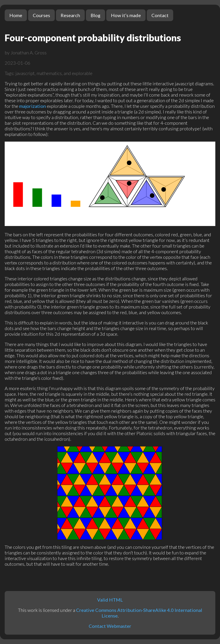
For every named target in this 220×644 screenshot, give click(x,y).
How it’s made (126, 15)
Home (16, 15)
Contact (160, 15)
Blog (95, 15)
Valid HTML (110, 600)
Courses (41, 15)
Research (70, 15)
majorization (33, 106)
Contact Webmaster (110, 626)
